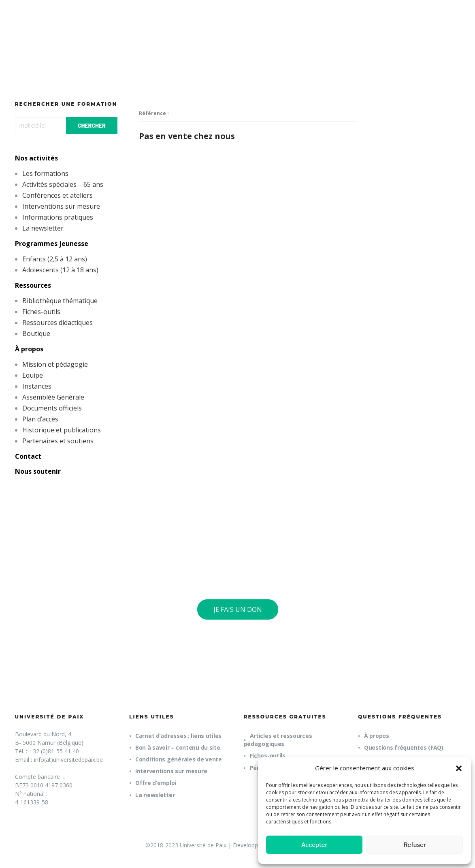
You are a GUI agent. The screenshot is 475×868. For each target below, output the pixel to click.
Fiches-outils (41, 312)
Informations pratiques (58, 217)
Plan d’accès (40, 419)
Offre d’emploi (156, 783)
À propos (29, 349)
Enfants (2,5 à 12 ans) (55, 259)
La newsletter (43, 228)
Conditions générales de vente (179, 759)
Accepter (314, 845)
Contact (28, 456)
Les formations (45, 173)
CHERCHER (92, 126)
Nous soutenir (38, 471)
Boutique (36, 334)
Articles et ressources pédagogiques (278, 740)
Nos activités (36, 158)
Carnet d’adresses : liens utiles (178, 736)
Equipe (33, 375)
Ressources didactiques (58, 323)
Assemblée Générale (53, 397)
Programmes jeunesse (52, 244)
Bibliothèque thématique (60, 301)
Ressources (33, 285)
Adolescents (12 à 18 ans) (60, 270)
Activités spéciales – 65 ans (63, 184)
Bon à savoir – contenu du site (178, 747)
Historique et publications (62, 430)
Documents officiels (52, 408)
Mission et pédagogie (55, 364)
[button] (459, 768)
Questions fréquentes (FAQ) (404, 747)
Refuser (415, 845)
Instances (37, 386)
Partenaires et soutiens (58, 441)
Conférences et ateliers (58, 195)
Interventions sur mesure (61, 206)
